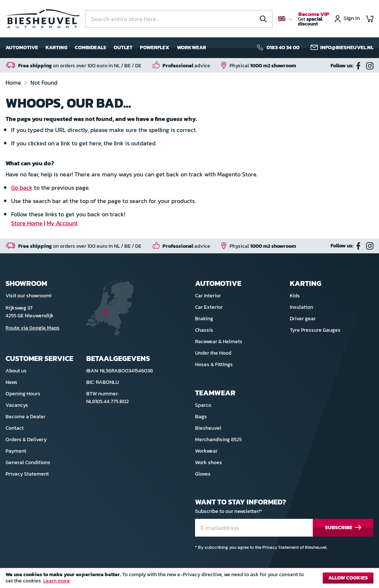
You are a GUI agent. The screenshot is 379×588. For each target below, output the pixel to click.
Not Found (44, 82)
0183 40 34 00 (283, 48)
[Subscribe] (343, 528)
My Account (62, 223)
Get (313, 19)
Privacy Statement (27, 474)
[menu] (106, 48)
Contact (15, 428)
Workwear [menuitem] (192, 48)
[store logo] (43, 19)
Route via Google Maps (33, 328)
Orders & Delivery (26, 440)
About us (16, 371)
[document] (189, 580)
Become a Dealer (26, 417)
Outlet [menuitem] (123, 48)
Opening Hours (23, 394)
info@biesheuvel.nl (347, 48)
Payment (16, 451)
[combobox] (179, 19)
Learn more (57, 581)
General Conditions (28, 462)
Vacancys (17, 405)
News (11, 382)
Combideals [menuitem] (90, 48)
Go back (22, 187)
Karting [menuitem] (56, 48)
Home (14, 82)
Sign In (352, 19)
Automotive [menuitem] (22, 48)
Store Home (27, 223)
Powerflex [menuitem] (155, 48)
